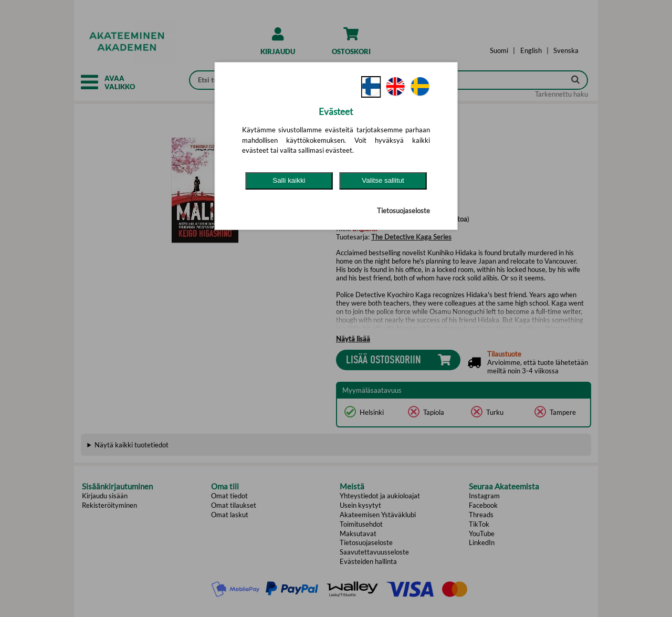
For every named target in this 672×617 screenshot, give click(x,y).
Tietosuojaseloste (403, 211)
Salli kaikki (289, 180)
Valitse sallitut (383, 180)
